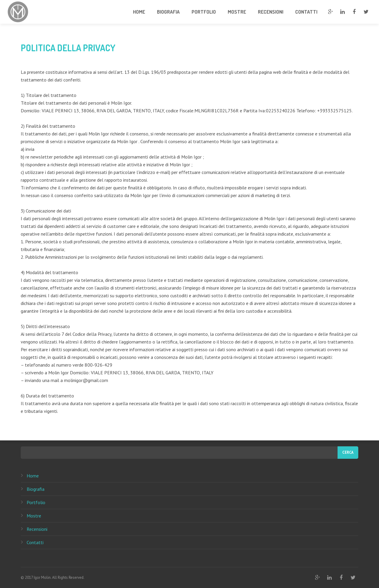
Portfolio (36, 502)
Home (33, 476)
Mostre (34, 516)
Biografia (36, 489)
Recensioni (37, 529)
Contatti (35, 542)
